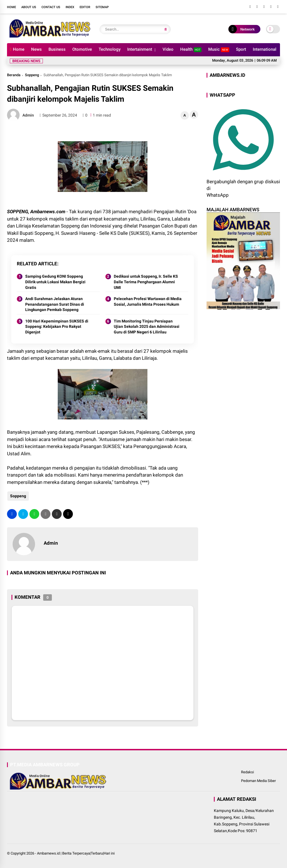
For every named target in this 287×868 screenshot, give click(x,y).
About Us (29, 7)
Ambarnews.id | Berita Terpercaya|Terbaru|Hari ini (76, 853)
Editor (85, 7)
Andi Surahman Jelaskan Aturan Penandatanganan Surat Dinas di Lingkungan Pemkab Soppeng (55, 304)
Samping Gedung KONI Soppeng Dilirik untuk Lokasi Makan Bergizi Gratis (55, 282)
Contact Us (51, 7)
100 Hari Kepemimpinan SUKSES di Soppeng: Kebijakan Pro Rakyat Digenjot (57, 327)
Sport (241, 49)
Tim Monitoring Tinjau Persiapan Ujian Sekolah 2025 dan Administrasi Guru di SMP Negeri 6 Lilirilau (147, 327)
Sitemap (102, 7)
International (265, 49)
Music (219, 49)
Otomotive (82, 49)
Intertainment (140, 49)
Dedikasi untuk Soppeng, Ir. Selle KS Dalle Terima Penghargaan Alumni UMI (146, 282)
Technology (110, 49)
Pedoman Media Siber (258, 781)
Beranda (14, 75)
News (36, 49)
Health (191, 49)
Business (57, 49)
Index (70, 7)
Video (168, 49)
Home (11, 7)
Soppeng (32, 75)
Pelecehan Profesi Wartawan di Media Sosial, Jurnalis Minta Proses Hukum (148, 301)
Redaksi (247, 772)
